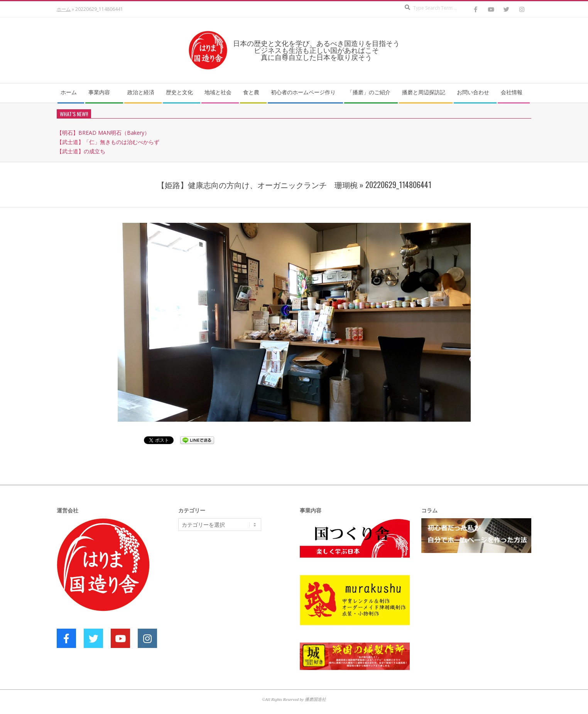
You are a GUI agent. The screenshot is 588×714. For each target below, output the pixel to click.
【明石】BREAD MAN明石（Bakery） (103, 133)
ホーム (64, 9)
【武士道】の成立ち (81, 151)
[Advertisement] (236, 597)
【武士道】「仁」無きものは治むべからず (108, 142)
